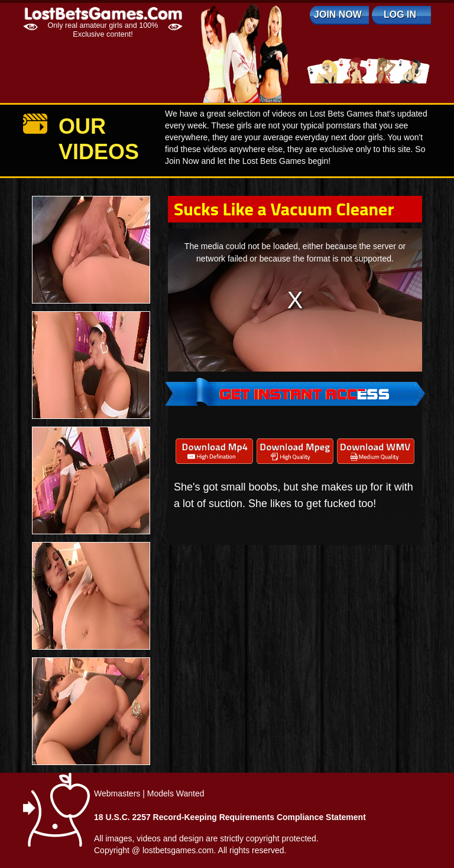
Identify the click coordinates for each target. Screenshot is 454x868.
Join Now (338, 14)
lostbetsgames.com (178, 850)
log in (400, 14)
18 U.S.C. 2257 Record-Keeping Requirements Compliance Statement (230, 817)
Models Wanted (176, 793)
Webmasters (117, 793)
